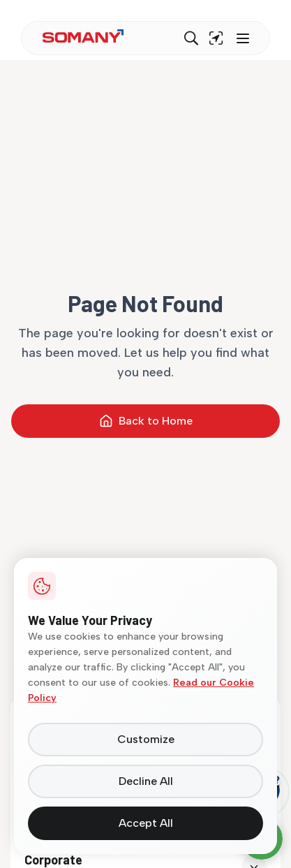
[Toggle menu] (241, 38)
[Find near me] (216, 38)
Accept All (146, 823)
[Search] (191, 38)
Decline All (146, 781)
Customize (146, 739)
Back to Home (146, 421)
